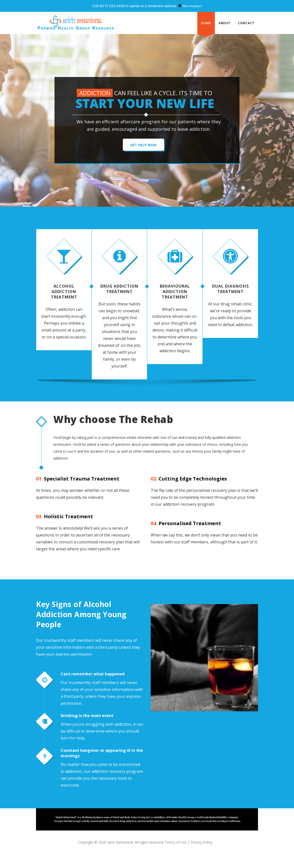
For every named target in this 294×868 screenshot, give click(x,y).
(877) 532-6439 (112, 6)
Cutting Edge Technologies (189, 479)
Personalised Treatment (186, 523)
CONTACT (246, 23)
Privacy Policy (202, 842)
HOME (206, 23)
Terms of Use (176, 842)
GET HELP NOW (143, 145)
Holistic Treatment (64, 516)
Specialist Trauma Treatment (78, 479)
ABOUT (225, 23)
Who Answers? (192, 6)
